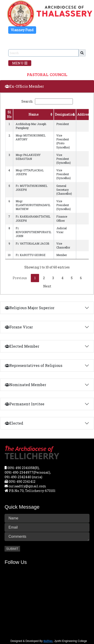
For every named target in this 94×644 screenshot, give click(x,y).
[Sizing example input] (43, 53)
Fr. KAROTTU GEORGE (31, 255)
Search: (47, 101)
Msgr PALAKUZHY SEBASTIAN (28, 157)
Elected (14, 423)
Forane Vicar (19, 327)
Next (47, 286)
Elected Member (22, 346)
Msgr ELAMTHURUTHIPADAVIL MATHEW (33, 205)
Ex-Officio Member (24, 86)
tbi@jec (48, 641)
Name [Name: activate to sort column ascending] (34, 114)
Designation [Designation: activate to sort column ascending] (65, 114)
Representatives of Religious (34, 365)
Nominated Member (26, 385)
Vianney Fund (22, 30)
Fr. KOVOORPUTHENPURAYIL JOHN (33, 232)
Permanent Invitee (25, 404)
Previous (20, 278)
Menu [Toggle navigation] (20, 63)
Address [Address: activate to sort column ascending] (84, 114)
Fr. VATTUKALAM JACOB (32, 243)
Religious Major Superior (30, 308)
